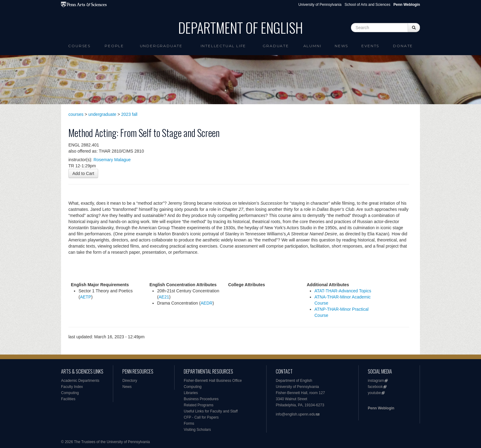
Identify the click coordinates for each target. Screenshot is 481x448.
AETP (86, 297)
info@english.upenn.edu (296, 414)
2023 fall (129, 114)
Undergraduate (161, 46)
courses (76, 114)
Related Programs (199, 405)
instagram (376, 381)
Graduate (276, 46)
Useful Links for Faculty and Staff (211, 411)
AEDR (207, 303)
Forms (189, 423)
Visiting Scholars (197, 430)
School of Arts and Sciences (367, 5)
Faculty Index (72, 387)
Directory (130, 381)
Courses (79, 46)
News (341, 46)
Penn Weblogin (381, 408)
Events (370, 46)
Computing (70, 393)
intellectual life (223, 46)
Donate (403, 46)
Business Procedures (201, 399)
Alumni (312, 46)
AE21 (164, 297)
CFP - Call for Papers (201, 417)
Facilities (68, 399)
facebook (375, 387)
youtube (374, 393)
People (114, 46)
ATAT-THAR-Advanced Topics (343, 291)
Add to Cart (83, 173)
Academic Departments (80, 381)
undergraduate (102, 114)
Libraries (191, 393)
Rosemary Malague (112, 160)
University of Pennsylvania (320, 5)
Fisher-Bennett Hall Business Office (213, 381)
